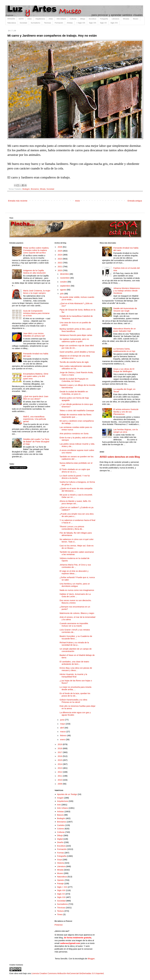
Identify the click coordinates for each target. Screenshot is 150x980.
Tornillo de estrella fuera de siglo (74, 362)
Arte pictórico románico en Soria (74, 433)
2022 (60, 263)
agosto (63, 290)
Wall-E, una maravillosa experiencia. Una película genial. (35, 419)
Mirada (43, 189)
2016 (60, 756)
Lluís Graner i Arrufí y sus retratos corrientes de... (75, 631)
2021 (60, 266)
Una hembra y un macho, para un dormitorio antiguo (75, 585)
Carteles (61, 825)
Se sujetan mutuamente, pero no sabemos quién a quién (74, 340)
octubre (64, 282)
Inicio (77, 201)
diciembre (65, 274)
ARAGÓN (11, 19)
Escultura (92, 19)
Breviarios (35, 189)
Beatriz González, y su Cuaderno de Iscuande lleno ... (76, 637)
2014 (60, 764)
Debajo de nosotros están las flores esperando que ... (76, 416)
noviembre (65, 278)
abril (62, 728)
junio (63, 720)
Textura (60, 911)
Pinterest (59, 925)
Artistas (70, 23)
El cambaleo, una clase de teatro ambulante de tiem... (74, 663)
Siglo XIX (93, 23)
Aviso (30, 19)
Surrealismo (35, 23)
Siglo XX (103, 23)
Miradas (126, 19)
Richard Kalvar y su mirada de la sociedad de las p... (74, 644)
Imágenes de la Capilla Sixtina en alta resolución (34, 272)
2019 (60, 744)
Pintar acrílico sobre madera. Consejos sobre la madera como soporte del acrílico (36, 250)
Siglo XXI (114, 23)
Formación (59, 23)
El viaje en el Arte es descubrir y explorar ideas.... (74, 572)
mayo (63, 724)
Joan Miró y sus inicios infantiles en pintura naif (34, 335)
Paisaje (60, 883)
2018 (60, 748)
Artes (51, 19)
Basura (60, 815)
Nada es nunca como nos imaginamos (77, 590)
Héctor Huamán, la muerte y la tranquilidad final (73, 675)
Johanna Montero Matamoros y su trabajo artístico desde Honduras (127, 291)
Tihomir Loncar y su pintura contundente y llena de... (72, 528)
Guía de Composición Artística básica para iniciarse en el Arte (36, 313)
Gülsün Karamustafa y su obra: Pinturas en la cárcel (74, 701)
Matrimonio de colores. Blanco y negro (77, 613)
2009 (60, 784)
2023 (60, 259)
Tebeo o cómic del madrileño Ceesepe (77, 410)
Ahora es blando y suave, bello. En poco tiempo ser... (75, 502)
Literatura (116, 19)
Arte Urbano (61, 19)
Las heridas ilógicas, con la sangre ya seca (126, 431)
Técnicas (47, 23)
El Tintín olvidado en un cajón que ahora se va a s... (75, 470)
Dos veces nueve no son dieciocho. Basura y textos (76, 602)
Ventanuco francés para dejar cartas (76, 335)
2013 (60, 768)
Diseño (60, 842)
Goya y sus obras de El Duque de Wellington (124, 370)
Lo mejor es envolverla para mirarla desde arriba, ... (76, 688)
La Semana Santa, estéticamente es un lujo (124, 350)
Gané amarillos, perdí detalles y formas (77, 352)
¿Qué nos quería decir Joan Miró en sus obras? (36, 398)
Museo (136, 19)
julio (62, 294)
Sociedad (23, 23)
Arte (59, 805)
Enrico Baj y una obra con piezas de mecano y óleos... (76, 669)
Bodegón (26, 189)
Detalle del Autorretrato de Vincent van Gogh (125, 310)
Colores (61, 829)
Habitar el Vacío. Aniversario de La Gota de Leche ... (75, 595)
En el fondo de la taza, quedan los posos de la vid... (75, 695)
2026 (60, 247)
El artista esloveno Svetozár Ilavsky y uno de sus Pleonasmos (126, 412)
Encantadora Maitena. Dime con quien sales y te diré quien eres (36, 376)
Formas (61, 853)
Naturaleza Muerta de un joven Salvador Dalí (125, 330)
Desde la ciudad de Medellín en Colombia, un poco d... (74, 393)
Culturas (73, 19)
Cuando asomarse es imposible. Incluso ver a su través (74, 625)
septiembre (65, 286)
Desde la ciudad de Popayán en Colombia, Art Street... (74, 380)
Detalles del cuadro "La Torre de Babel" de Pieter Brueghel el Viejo (36, 442)
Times (60, 914)
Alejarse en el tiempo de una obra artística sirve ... (75, 357)
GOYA (21, 19)
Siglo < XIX (62, 887)
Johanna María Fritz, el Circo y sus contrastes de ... (75, 566)
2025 (60, 251)
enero (63, 739)
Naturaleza (12, 23)
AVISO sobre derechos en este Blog (120, 457)
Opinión (61, 880)
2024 (60, 255)
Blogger (91, 959)
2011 (60, 776)
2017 (60, 752)
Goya (60, 860)
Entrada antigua (135, 201)
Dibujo (83, 19)
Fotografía (104, 19)
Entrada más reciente (18, 201)
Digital (60, 839)
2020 (60, 270)
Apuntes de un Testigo (67, 794)
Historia (61, 863)
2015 (60, 760)
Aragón (60, 798)
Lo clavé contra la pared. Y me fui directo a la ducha (75, 477)
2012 (60, 772)
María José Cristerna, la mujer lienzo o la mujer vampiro (37, 292)
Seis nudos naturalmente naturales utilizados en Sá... (75, 367)
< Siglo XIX (81, 23)
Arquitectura (40, 19)
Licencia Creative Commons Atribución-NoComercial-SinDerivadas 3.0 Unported (68, 973)
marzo (63, 732)
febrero (64, 735)
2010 (60, 780)
